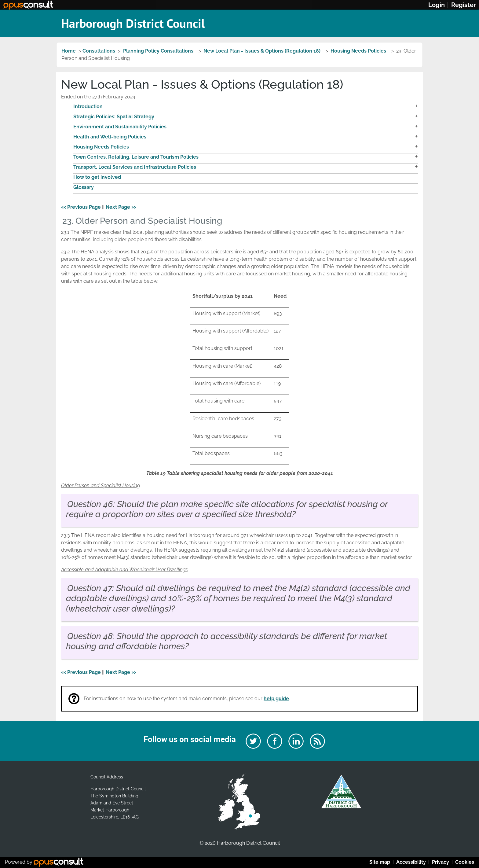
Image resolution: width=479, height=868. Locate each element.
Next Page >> (121, 207)
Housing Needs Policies (359, 51)
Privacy (441, 862)
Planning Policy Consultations (159, 51)
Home (69, 51)
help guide (276, 699)
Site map (380, 862)
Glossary (84, 187)
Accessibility (411, 862)
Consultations (99, 51)
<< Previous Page (81, 207)
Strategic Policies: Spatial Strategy (114, 117)
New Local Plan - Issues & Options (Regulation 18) (263, 51)
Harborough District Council (133, 23)
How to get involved (97, 177)
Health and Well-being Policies (110, 137)
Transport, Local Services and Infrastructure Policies (135, 167)
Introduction (88, 107)
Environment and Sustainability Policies (120, 127)
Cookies (465, 862)
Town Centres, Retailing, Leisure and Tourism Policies (136, 157)
